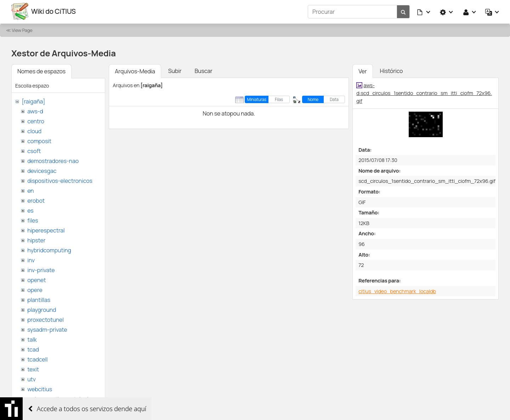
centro (36, 121)
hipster (36, 240)
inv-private (41, 269)
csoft (34, 150)
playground (42, 309)
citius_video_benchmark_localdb (397, 290)
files (33, 220)
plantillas (39, 299)
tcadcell (37, 359)
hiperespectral (46, 230)
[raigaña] (33, 101)
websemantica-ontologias (61, 398)
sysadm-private (47, 329)
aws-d (35, 111)
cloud (34, 130)
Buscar (203, 70)
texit (33, 369)
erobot (36, 200)
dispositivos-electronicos (60, 180)
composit (39, 140)
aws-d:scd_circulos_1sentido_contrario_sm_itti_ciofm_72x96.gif (424, 92)
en (30, 190)
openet (36, 279)
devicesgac (42, 170)
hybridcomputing (49, 250)
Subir (175, 70)
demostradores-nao (53, 160)
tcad (33, 349)
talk (32, 339)
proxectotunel (46, 319)
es (30, 210)
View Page (22, 29)
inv (31, 259)
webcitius (40, 388)
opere (35, 289)
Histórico (392, 70)
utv (32, 379)
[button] (424, 11)
